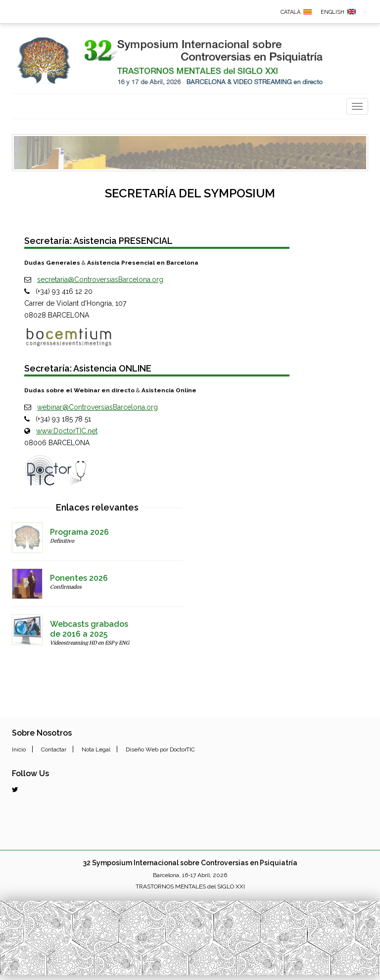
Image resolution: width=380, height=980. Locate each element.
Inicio (19, 749)
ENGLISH (332, 12)
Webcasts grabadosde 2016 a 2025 (89, 629)
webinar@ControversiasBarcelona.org (97, 407)
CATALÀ (290, 12)
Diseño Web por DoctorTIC (160, 749)
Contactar (54, 749)
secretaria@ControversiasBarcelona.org (100, 280)
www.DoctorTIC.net (67, 431)
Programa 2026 (79, 532)
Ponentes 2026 (79, 578)
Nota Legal (96, 749)
